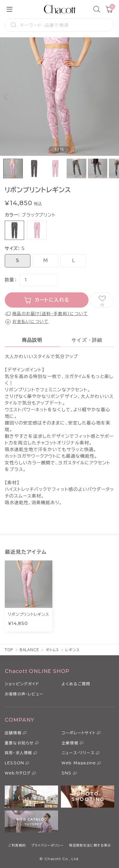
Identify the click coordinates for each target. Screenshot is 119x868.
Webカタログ (18, 773)
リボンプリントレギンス (29, 614)
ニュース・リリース (78, 753)
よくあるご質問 (76, 684)
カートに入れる (52, 300)
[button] (6, 97)
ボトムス (53, 650)
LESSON (14, 763)
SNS (67, 773)
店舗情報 (13, 733)
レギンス (73, 650)
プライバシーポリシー (47, 845)
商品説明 (32, 340)
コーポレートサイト (79, 733)
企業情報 (70, 743)
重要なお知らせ (19, 743)
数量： (11, 280)
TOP (9, 650)
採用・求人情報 (18, 753)
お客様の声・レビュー (24, 694)
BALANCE (30, 650)
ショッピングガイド (22, 684)
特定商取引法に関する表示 (90, 845)
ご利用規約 (17, 845)
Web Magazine (79, 763)
